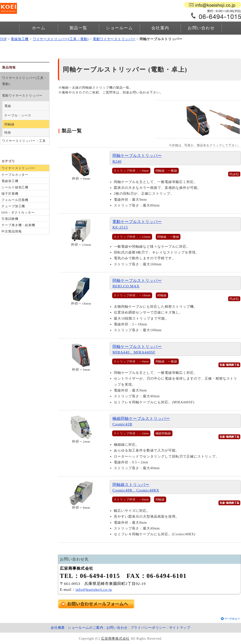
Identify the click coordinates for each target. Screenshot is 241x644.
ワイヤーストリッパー (18, 168)
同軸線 (9, 124)
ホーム (39, 28)
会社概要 (58, 628)
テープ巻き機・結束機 (18, 225)
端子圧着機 (10, 194)
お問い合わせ (201, 28)
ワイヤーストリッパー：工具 (24, 141)
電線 (8, 106)
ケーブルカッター (15, 175)
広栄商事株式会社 (115, 639)
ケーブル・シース (18, 115)
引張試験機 (10, 219)
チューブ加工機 (13, 206)
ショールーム (119, 28)
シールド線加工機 (15, 187)
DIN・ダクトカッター (18, 212)
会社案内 (160, 28)
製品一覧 (78, 28)
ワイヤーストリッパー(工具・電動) (61, 39)
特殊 (8, 133)
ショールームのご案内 (86, 628)
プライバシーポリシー (148, 628)
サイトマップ (180, 628)
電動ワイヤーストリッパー (114, 39)
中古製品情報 (12, 231)
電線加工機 (20, 39)
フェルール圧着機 (15, 200)
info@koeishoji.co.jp (94, 589)
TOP (3, 39)
